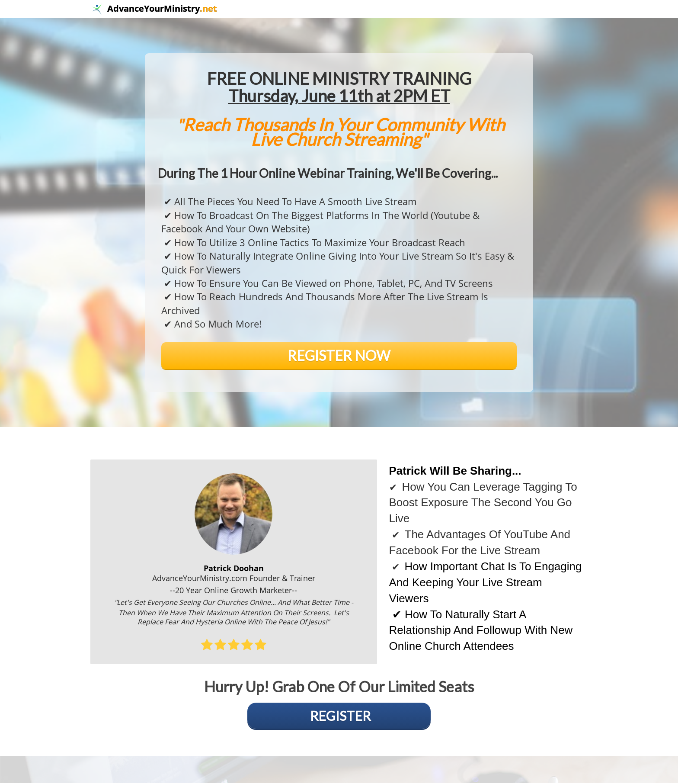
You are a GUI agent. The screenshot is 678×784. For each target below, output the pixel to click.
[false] (339, 357)
